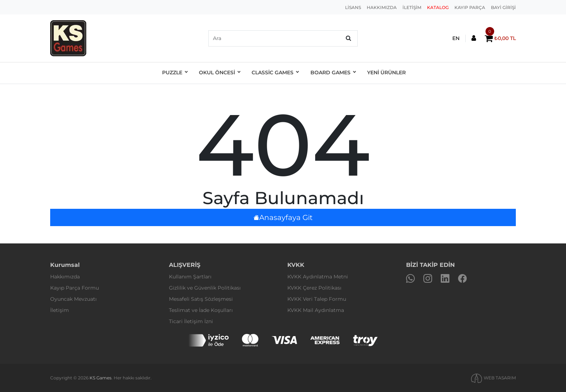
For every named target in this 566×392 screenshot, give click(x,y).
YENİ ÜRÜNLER (384, 73)
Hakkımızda (65, 277)
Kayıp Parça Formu (75, 288)
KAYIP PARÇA (470, 7)
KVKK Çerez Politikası (314, 288)
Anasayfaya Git (283, 217)
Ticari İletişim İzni (191, 321)
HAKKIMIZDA (382, 7)
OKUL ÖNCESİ (219, 73)
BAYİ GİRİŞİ (503, 7)
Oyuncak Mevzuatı (73, 299)
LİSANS (353, 7)
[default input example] (283, 38)
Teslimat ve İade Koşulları (201, 310)
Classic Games (274, 73)
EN (456, 38)
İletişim (60, 310)
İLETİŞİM (412, 7)
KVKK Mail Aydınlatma (316, 310)
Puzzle (175, 73)
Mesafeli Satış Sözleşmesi (201, 299)
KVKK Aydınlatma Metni (318, 277)
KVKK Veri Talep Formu (317, 299)
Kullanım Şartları (190, 277)
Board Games (331, 73)
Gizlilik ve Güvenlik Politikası (205, 288)
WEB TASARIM (500, 378)
